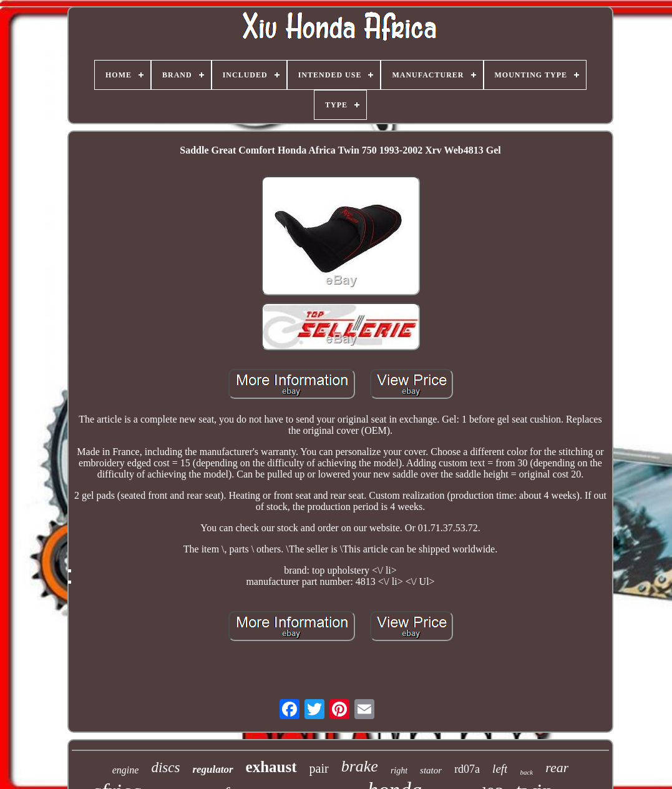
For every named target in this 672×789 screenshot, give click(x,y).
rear (557, 767)
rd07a (467, 769)
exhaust (271, 767)
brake (360, 766)
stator (431, 770)
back (526, 772)
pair (319, 768)
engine (126, 770)
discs (165, 767)
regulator (212, 769)
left (500, 769)
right (399, 771)
